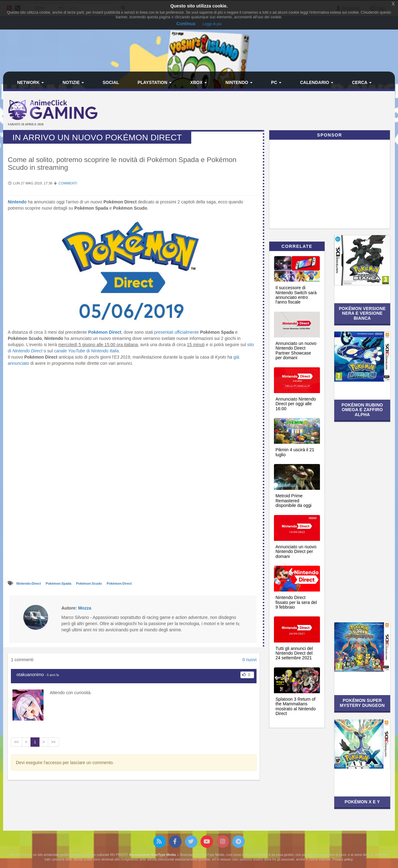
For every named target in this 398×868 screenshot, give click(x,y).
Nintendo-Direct (29, 583)
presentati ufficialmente (177, 332)
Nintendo (239, 82)
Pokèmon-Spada (59, 583)
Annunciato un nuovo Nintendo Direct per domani (296, 552)
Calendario (317, 82)
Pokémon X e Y (362, 802)
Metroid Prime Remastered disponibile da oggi (294, 501)
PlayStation (155, 82)
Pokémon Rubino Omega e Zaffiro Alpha (362, 410)
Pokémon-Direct (119, 583)
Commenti (68, 183)
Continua (186, 24)
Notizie (73, 82)
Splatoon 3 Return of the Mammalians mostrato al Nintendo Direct (296, 706)
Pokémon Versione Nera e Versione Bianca (362, 313)
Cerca (362, 82)
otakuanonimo (30, 675)
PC (276, 82)
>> (53, 742)
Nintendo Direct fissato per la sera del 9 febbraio (296, 602)
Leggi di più (212, 24)
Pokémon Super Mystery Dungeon (362, 703)
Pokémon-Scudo (90, 583)
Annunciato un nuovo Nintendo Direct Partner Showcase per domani (296, 350)
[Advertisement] (264, 111)
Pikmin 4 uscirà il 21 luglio (295, 452)
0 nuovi (250, 660)
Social (111, 82)
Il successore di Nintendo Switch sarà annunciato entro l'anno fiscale (296, 295)
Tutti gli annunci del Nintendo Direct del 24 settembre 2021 (294, 653)
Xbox (199, 82)
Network (30, 82)
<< (16, 742)
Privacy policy (342, 859)
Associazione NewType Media (152, 855)
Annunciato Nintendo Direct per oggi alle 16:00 (296, 404)
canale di (86, 351)
